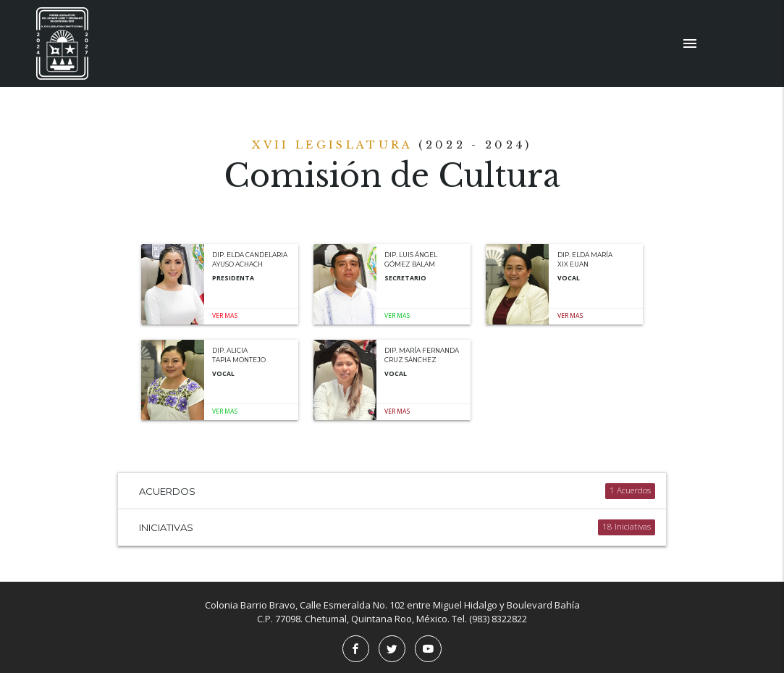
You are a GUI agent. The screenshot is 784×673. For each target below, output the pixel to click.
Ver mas (225, 316)
